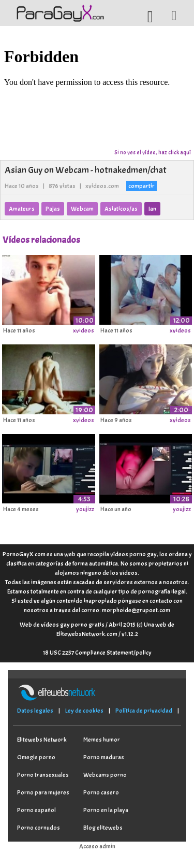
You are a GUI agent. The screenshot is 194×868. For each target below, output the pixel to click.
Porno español (36, 810)
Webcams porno (105, 775)
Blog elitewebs (103, 828)
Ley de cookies (84, 711)
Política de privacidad (144, 711)
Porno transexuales (43, 775)
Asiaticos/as (121, 209)
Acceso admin (97, 846)
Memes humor (102, 740)
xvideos (84, 330)
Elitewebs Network (42, 740)
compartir (141, 186)
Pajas (53, 209)
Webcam (82, 209)
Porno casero (101, 792)
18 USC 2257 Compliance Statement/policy (97, 653)
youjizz (85, 509)
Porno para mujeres (43, 792)
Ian (152, 209)
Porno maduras (104, 757)
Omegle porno (36, 757)
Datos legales (35, 711)
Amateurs (22, 209)
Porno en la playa (106, 810)
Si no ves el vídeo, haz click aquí (153, 152)
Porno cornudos (39, 828)
